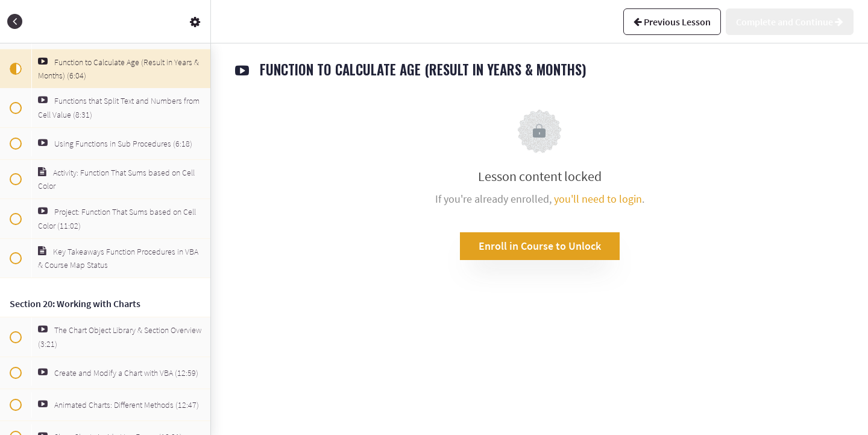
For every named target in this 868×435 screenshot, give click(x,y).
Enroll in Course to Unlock (540, 246)
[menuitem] (195, 21)
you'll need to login (598, 199)
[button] (15, 21)
